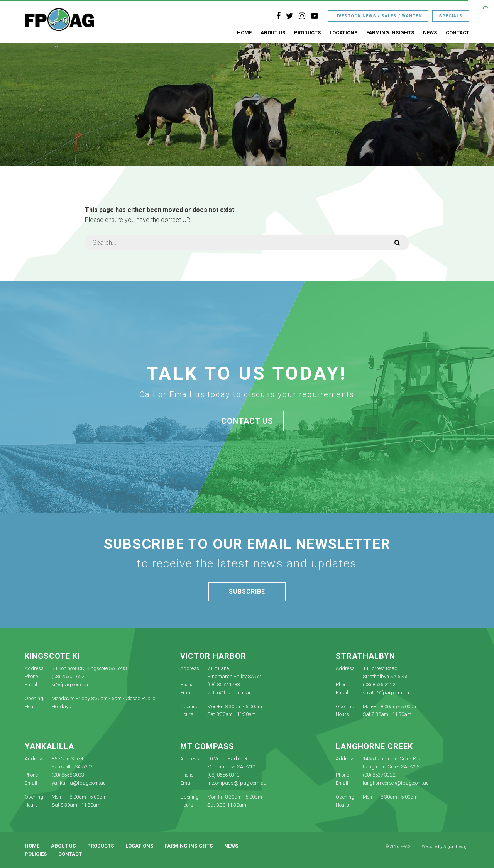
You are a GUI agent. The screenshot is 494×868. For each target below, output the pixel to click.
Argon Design (456, 847)
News (430, 33)
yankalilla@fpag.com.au (79, 783)
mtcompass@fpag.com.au (237, 783)
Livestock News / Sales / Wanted (378, 16)
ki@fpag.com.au (70, 684)
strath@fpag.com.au (386, 693)
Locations (343, 33)
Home (244, 33)
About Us (273, 33)
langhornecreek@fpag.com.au (396, 783)
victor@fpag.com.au (229, 693)
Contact (458, 33)
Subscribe (247, 591)
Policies (36, 854)
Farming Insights (390, 33)
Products (307, 33)
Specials (451, 16)
